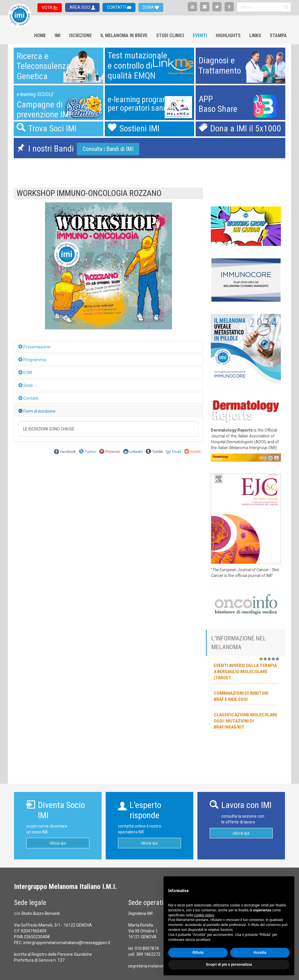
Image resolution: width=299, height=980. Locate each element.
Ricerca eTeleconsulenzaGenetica (44, 66)
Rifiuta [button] (198, 953)
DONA (149, 7)
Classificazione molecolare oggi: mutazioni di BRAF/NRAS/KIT (246, 721)
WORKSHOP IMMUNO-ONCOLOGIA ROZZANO (89, 193)
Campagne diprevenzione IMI (44, 110)
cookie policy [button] (204, 915)
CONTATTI (117, 7)
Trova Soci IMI (52, 128)
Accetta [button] (260, 953)
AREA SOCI (80, 7)
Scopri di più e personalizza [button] (229, 965)
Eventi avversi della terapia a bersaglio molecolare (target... (245, 672)
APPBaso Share (218, 104)
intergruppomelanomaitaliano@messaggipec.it (67, 943)
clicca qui (58, 843)
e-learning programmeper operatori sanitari (143, 104)
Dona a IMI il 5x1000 (246, 128)
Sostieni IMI (139, 128)
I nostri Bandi (51, 148)
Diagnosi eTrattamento (220, 65)
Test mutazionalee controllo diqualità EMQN (138, 65)
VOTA (48, 8)
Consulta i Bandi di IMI (108, 149)
